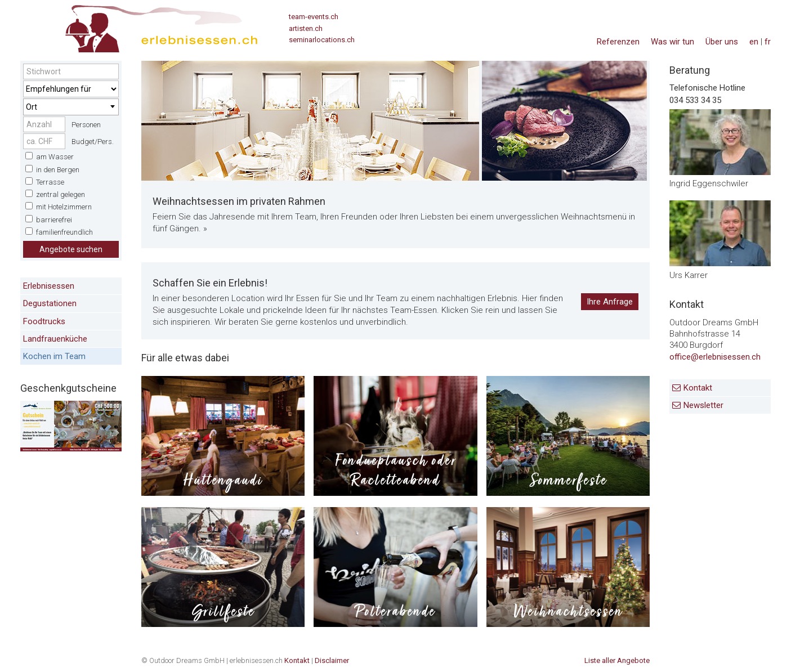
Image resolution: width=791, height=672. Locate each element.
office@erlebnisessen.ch (715, 357)
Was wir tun (672, 42)
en (754, 42)
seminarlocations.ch (322, 40)
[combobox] (71, 107)
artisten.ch (306, 28)
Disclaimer (332, 660)
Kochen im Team (54, 356)
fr (768, 42)
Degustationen (50, 303)
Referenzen (618, 42)
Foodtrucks (44, 321)
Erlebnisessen (49, 286)
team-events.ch (314, 17)
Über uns (722, 42)
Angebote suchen (71, 249)
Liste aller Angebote (617, 660)
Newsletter (703, 405)
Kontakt (698, 388)
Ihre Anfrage (610, 302)
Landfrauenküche (55, 339)
